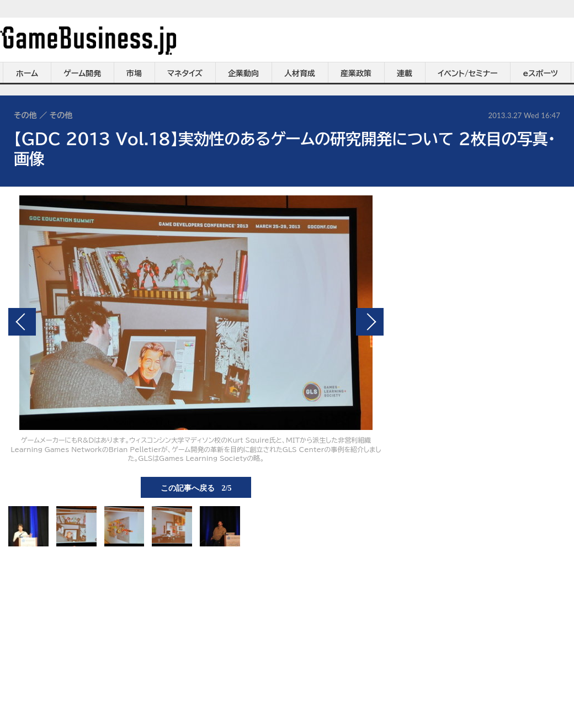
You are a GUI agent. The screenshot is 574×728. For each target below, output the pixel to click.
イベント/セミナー (468, 73)
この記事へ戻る (196, 487)
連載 (405, 73)
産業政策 (356, 73)
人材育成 (300, 73)
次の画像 (370, 322)
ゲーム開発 (82, 73)
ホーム (27, 73)
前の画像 (22, 322)
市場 (134, 73)
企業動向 (243, 73)
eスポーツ (541, 73)
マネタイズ (185, 73)
